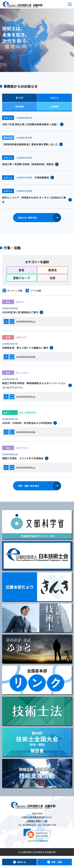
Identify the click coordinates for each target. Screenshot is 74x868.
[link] (37, 835)
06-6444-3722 (29, 825)
